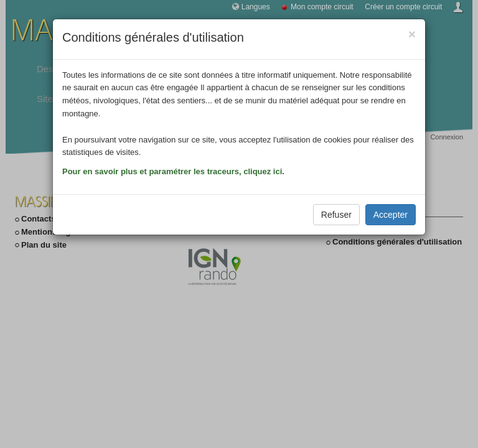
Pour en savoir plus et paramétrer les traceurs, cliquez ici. (173, 171)
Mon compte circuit (322, 7)
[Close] (412, 34)
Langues (256, 7)
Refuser (336, 215)
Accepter (391, 215)
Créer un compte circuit (403, 7)
